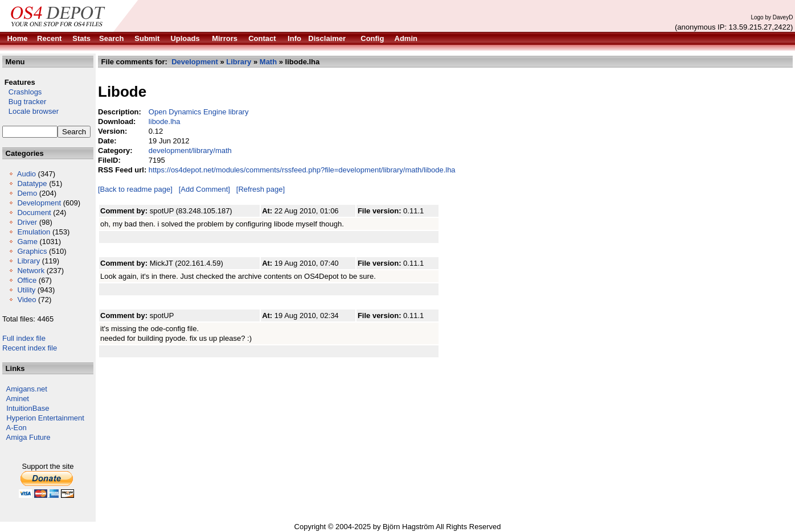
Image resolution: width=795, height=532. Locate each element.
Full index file (24, 338)
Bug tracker (24, 102)
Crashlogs (22, 92)
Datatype (32, 183)
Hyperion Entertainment (45, 418)
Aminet (18, 399)
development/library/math (190, 150)
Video (26, 300)
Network (31, 271)
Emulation (34, 232)
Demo (27, 193)
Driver (27, 222)
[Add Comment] (204, 189)
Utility (26, 290)
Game (27, 242)
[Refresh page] (261, 189)
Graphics (32, 251)
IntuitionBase (28, 408)
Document (34, 213)
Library (28, 261)
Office (27, 280)
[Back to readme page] (135, 189)
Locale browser (30, 111)
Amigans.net (27, 389)
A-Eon (17, 428)
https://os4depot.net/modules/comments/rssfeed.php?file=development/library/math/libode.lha (302, 170)
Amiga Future (28, 437)
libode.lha (165, 121)
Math (268, 62)
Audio (26, 174)
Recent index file (30, 348)
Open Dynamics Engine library (199, 112)
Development (39, 203)
